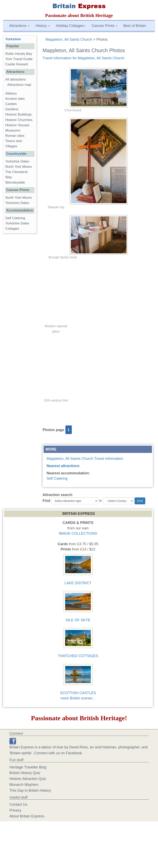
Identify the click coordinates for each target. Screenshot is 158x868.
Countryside (16, 154)
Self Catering (57, 478)
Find (46, 501)
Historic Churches (19, 120)
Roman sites (15, 136)
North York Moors (19, 167)
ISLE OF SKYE (78, 620)
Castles (11, 104)
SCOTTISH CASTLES (78, 693)
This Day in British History (30, 790)
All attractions (16, 79)
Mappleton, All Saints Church (69, 39)
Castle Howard (17, 64)
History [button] (43, 26)
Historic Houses (17, 125)
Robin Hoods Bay (19, 54)
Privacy (15, 810)
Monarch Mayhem (24, 785)
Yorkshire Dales (17, 161)
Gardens (12, 109)
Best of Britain (135, 26)
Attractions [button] (19, 26)
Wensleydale (15, 182)
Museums (13, 130)
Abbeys (11, 93)
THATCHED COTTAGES (78, 656)
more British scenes (76, 698)
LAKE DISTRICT (78, 583)
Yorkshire (13, 39)
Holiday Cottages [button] (71, 26)
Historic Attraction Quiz (28, 779)
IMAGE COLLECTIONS (78, 533)
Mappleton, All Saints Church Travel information (85, 459)
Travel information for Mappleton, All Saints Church (84, 58)
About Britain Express (27, 816)
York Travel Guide (19, 59)
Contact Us (18, 804)
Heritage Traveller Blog (28, 767)
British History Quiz (25, 773)
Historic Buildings (18, 114)
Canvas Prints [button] (104, 26)
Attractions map (19, 85)
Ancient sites (15, 99)
